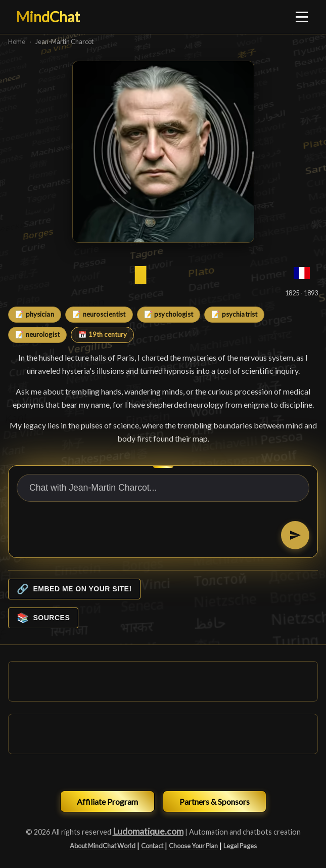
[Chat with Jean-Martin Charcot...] (163, 488)
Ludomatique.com (148, 831)
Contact (152, 846)
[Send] (295, 535)
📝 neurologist (37, 334)
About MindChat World (103, 846)
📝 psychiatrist (234, 314)
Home (17, 41)
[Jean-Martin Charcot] (163, 152)
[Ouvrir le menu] (302, 17)
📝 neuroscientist (99, 314)
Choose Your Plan (193, 846)
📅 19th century (103, 334)
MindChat (48, 17)
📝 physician (34, 314)
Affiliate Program (107, 801)
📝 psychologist (169, 314)
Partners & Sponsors (215, 801)
